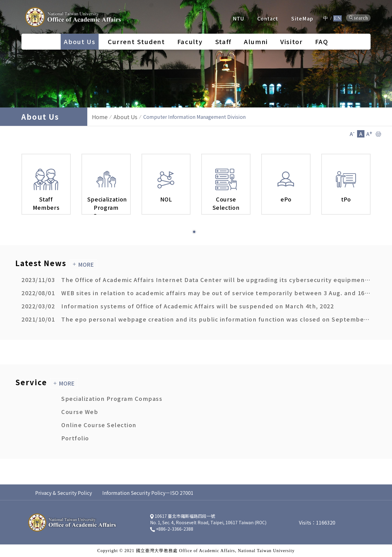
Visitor (292, 41)
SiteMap (302, 18)
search (358, 18)
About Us (79, 41)
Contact (268, 18)
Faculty (190, 41)
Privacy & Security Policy (64, 493)
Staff (223, 41)
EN (337, 18)
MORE (83, 264)
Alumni (256, 41)
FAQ (322, 41)
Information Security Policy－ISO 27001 (148, 493)
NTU (239, 18)
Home (100, 117)
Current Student (136, 41)
